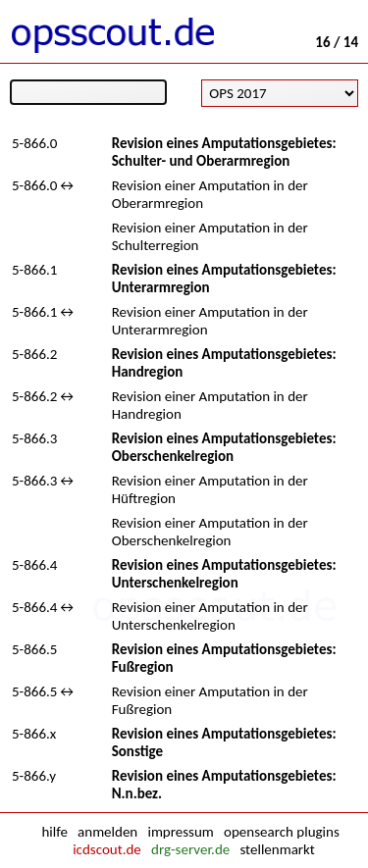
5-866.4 (34, 565)
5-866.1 (34, 270)
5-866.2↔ (44, 396)
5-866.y (34, 776)
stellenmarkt (277, 849)
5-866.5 (34, 649)
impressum (180, 832)
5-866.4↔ (44, 607)
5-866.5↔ (44, 691)
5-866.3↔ (44, 481)
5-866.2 (34, 354)
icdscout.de (107, 849)
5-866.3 (34, 438)
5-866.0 (34, 143)
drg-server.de (190, 849)
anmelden (107, 832)
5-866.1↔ (44, 312)
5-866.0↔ (44, 185)
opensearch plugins (282, 832)
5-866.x (34, 734)
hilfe (54, 832)
